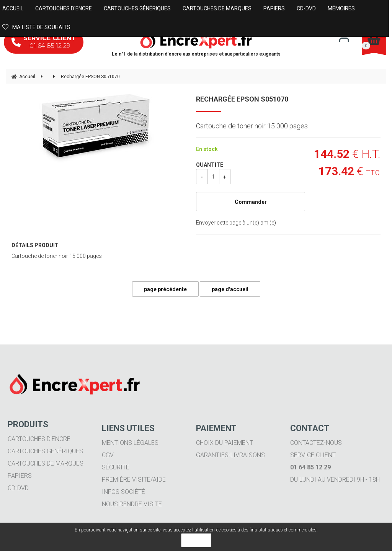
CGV (108, 455)
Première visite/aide (134, 480)
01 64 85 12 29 (44, 42)
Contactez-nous (316, 443)
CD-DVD (18, 488)
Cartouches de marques (46, 463)
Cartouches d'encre (39, 439)
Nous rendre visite (132, 504)
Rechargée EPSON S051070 (242, 99)
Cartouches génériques (45, 451)
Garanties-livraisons (230, 455)
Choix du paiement (225, 443)
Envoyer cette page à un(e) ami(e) (236, 223)
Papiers (20, 476)
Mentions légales (130, 443)
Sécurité (116, 467)
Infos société (123, 492)
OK (196, 540)
